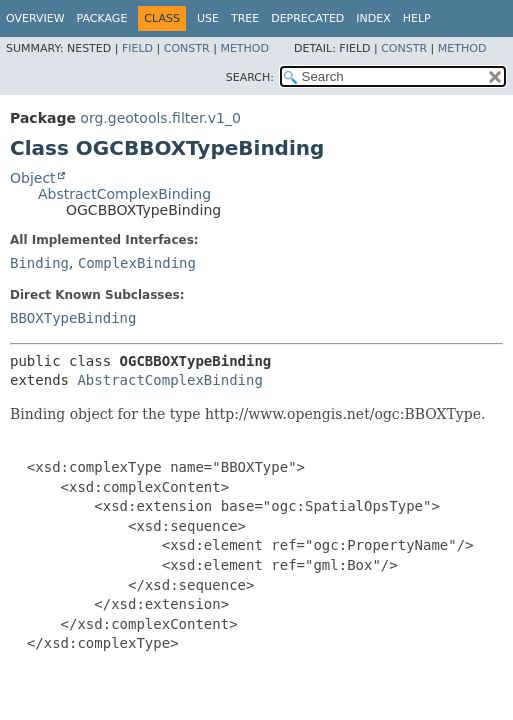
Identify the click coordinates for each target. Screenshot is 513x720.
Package (102, 18)
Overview (35, 18)
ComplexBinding (137, 263)
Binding (39, 263)
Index (373, 18)
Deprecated (307, 18)
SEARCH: (250, 77)
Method (244, 48)
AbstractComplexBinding (124, 194)
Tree (245, 18)
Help (417, 18)
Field (137, 48)
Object (33, 178)
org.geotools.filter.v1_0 (160, 118)
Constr (187, 48)
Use (208, 18)
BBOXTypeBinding (73, 318)
